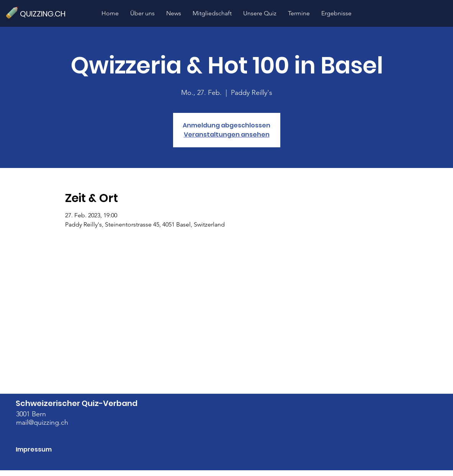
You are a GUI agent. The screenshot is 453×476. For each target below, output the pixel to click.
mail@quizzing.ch (42, 422)
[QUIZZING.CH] (46, 14)
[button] (260, 13)
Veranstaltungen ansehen (227, 134)
